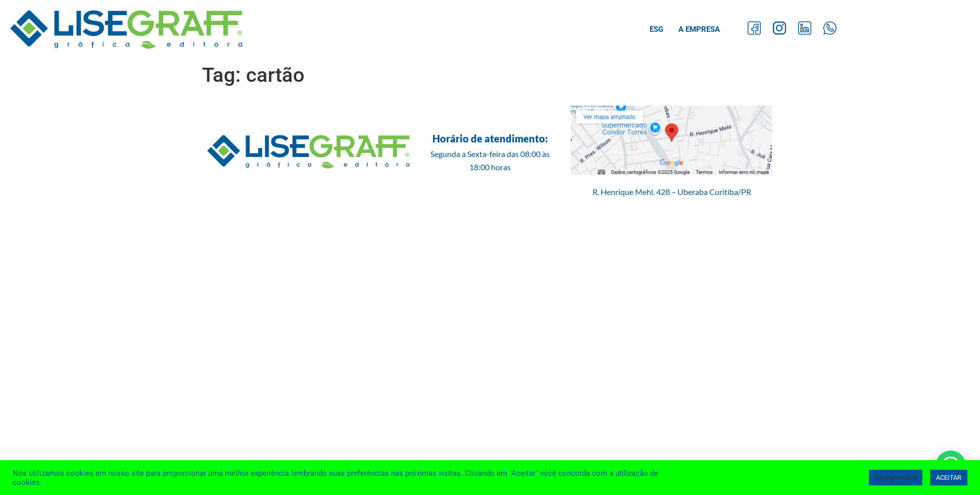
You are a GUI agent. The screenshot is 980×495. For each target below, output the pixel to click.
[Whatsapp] (830, 30)
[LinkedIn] (805, 30)
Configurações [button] (896, 478)
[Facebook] (754, 30)
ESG (656, 29)
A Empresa (699, 29)
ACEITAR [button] (949, 478)
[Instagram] (779, 30)
